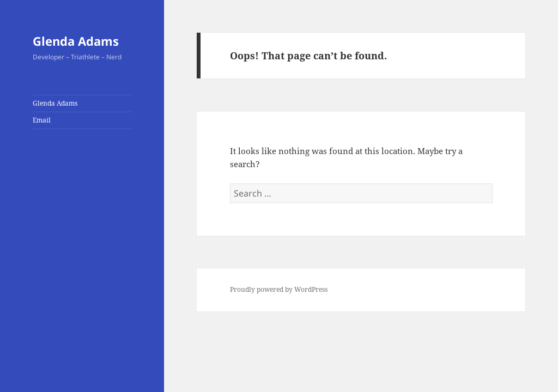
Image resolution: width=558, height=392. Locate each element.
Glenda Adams (76, 41)
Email (42, 120)
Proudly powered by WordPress (279, 289)
